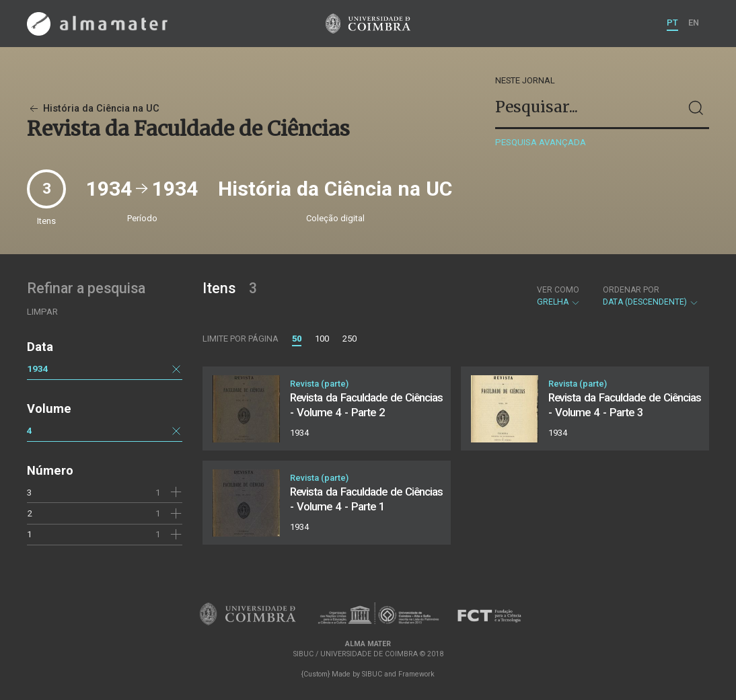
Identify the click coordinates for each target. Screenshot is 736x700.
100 (322, 339)
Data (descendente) (651, 296)
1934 (38, 368)
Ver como (558, 290)
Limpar (42, 312)
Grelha (559, 296)
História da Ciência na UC (93, 109)
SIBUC (372, 674)
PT (672, 23)
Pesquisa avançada (541, 142)
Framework (416, 674)
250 (349, 339)
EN (694, 23)
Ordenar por (631, 290)
